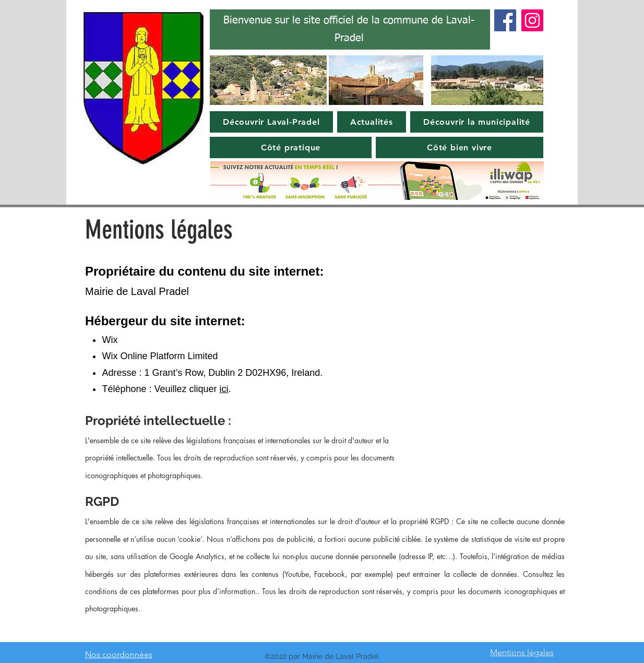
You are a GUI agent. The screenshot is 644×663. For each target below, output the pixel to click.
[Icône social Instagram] (532, 20)
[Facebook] (505, 20)
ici (224, 389)
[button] (271, 122)
